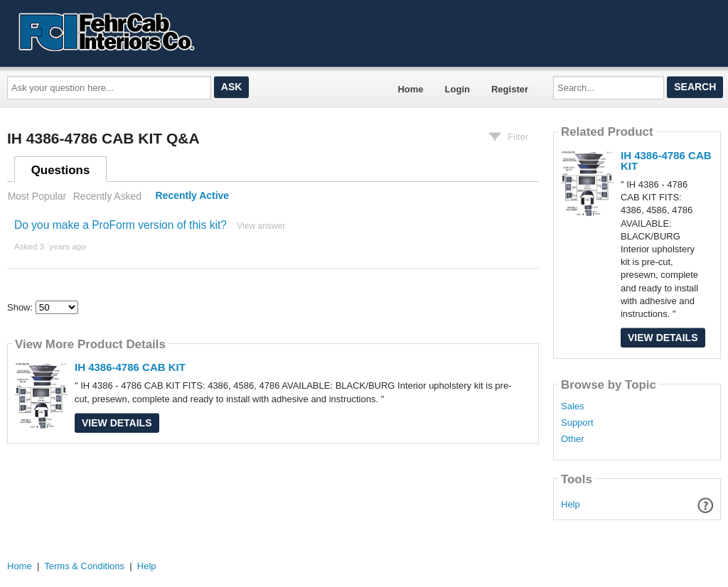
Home (410, 89)
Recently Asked (107, 196)
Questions (61, 170)
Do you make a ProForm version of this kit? (121, 225)
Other (573, 439)
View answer (261, 226)
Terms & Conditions (84, 566)
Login (457, 89)
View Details (117, 423)
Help (571, 504)
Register (510, 89)
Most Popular (37, 196)
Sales (573, 406)
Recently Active (193, 196)
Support (577, 423)
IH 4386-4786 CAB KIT (130, 367)
